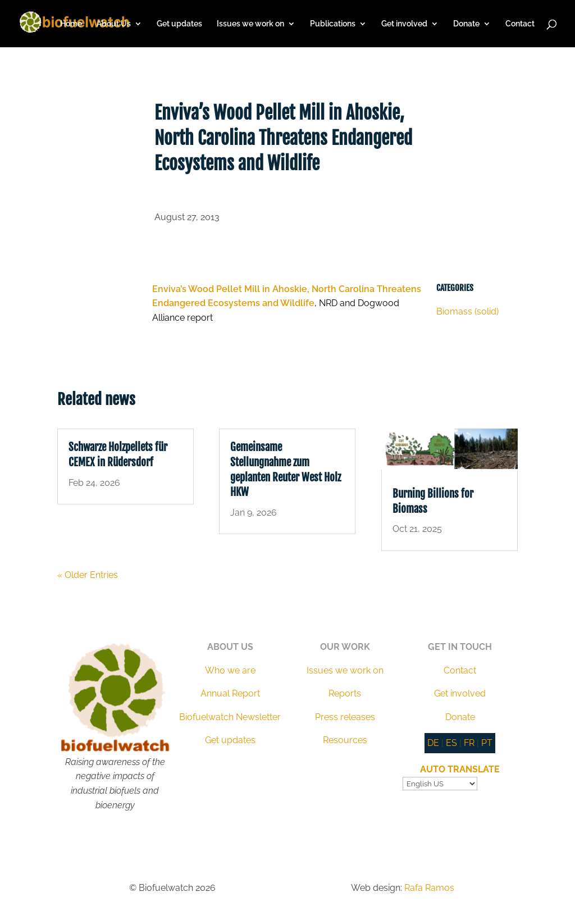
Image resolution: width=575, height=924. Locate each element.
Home (71, 24)
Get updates (179, 24)
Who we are (230, 670)
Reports (345, 693)
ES (451, 743)
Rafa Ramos (429, 888)
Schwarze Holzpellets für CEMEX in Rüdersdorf (118, 455)
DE (433, 743)
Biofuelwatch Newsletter (230, 717)
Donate (466, 24)
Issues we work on (250, 24)
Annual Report (230, 693)
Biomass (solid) (467, 311)
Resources (345, 740)
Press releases (345, 717)
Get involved (404, 24)
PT (487, 743)
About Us (114, 24)
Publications (333, 24)
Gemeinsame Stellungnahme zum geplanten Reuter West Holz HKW (286, 470)
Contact (520, 24)
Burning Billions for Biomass (433, 501)
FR (469, 743)
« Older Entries (88, 575)
